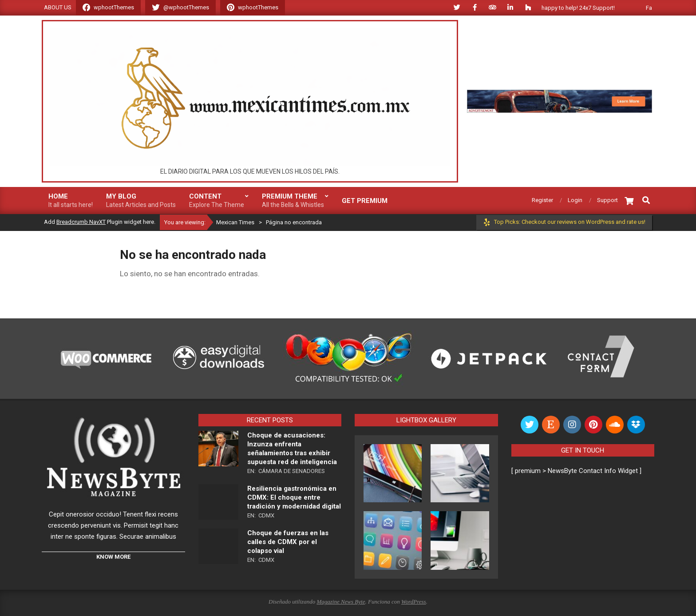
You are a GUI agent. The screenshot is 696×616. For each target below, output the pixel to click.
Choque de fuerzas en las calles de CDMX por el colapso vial (288, 542)
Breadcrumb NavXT (81, 222)
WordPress (414, 602)
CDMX (266, 515)
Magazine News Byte (341, 602)
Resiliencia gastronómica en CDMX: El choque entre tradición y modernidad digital (294, 497)
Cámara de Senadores (292, 471)
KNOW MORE (113, 557)
